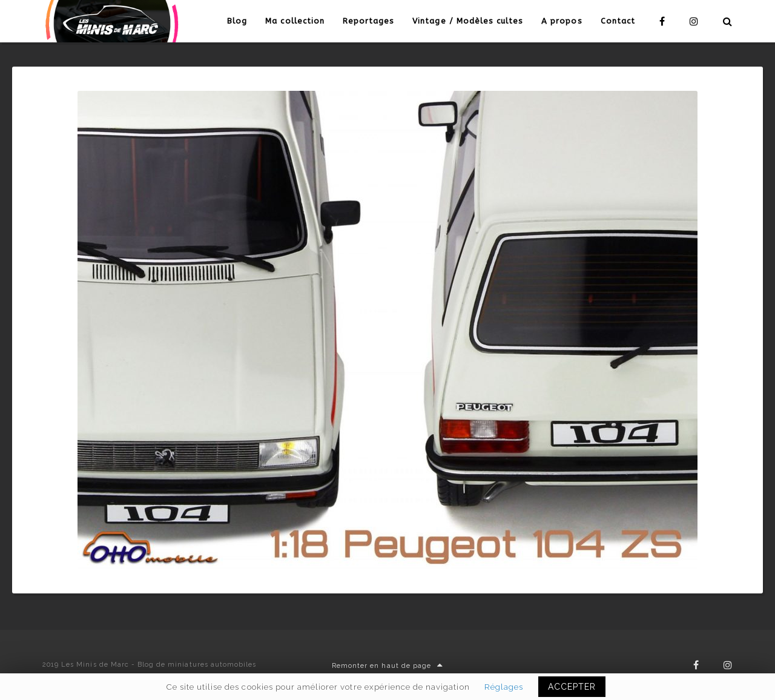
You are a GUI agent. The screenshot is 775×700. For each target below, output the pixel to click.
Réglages (504, 687)
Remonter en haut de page (387, 666)
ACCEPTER (572, 687)
